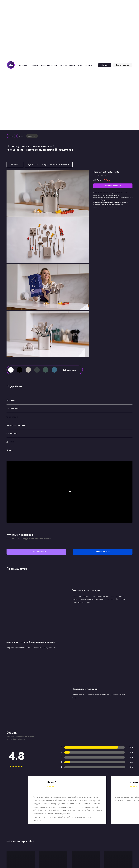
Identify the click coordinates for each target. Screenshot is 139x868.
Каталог (21, 136)
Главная (11, 136)
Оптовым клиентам (67, 65)
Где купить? (23, 65)
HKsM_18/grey (32, 136)
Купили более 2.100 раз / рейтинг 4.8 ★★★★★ (49, 165)
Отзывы (35, 65)
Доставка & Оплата (49, 65)
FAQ (80, 65)
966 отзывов (15, 165)
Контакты (89, 65)
